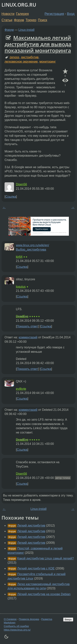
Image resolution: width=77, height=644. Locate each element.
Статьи (7, 20)
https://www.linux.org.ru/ (17, 630)
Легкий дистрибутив (31, 526)
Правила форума (29, 619)
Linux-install (26, 30)
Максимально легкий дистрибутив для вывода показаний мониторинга (38, 44)
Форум (19, 20)
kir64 (19, 257)
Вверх (68, 620)
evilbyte (21, 389)
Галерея (22, 14)
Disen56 (21, 184)
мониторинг (47, 62)
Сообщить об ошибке (16, 626)
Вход (71, 14)
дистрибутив (30, 57)
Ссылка (11, 197)
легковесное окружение (21, 62)
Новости (8, 14)
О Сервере (10, 619)
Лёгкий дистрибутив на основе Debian (44, 594)
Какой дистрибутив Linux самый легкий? (45, 558)
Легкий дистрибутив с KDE (36, 568)
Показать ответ (27, 326)
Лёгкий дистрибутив (31, 531)
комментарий (28, 337)
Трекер (31, 20)
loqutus (21, 287)
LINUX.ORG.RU (19, 5)
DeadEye (22, 316)
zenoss (14, 57)
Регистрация (54, 14)
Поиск (43, 20)
